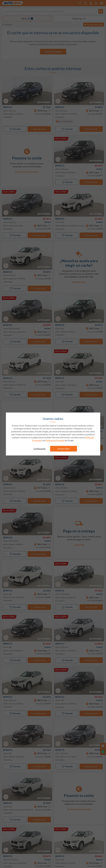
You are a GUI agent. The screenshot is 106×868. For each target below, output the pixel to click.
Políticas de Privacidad (55, 440)
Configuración (40, 449)
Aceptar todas (64, 449)
